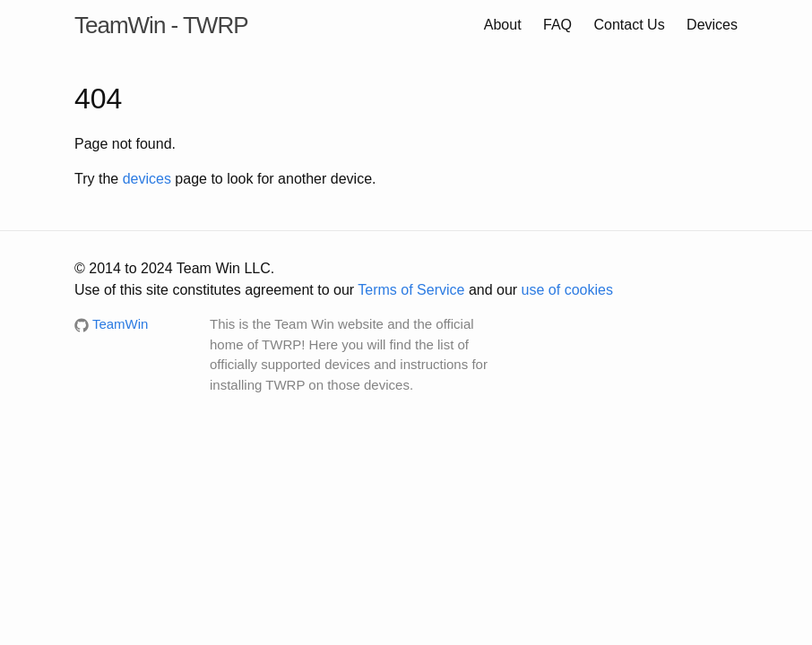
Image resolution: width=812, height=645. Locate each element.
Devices (712, 25)
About (503, 25)
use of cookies (567, 290)
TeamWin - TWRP (161, 25)
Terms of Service (411, 290)
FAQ (557, 25)
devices (147, 179)
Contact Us (630, 25)
